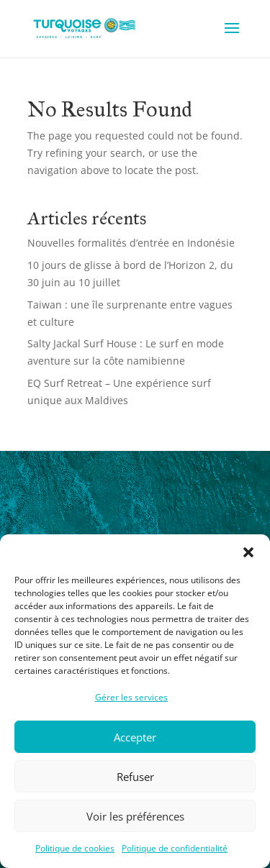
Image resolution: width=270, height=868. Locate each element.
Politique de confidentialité (175, 848)
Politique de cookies (75, 848)
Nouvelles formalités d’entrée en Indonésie (131, 243)
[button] (248, 552)
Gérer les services (131, 697)
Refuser (135, 777)
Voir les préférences (135, 816)
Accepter (135, 737)
